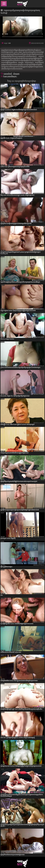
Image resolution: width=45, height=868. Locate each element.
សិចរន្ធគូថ (16, 74)
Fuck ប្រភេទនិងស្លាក (10, 76)
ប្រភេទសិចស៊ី (8, 74)
